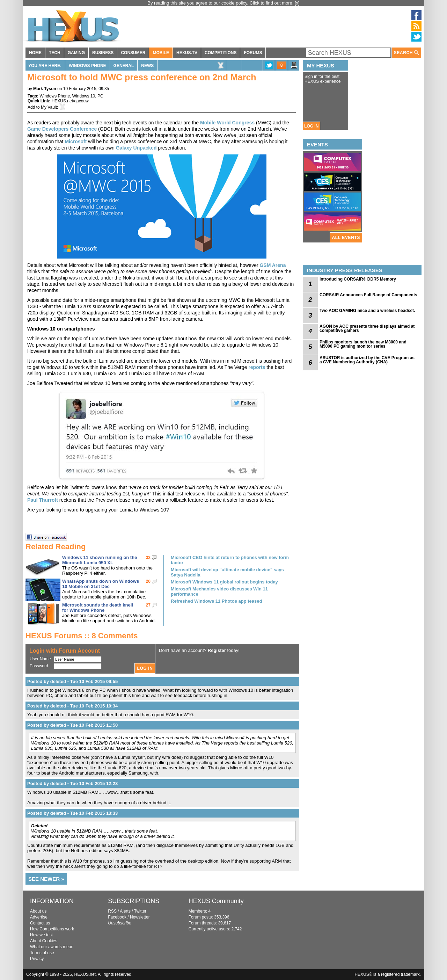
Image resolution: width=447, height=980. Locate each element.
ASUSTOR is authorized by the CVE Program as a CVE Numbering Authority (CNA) (367, 360)
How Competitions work (52, 929)
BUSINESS (103, 53)
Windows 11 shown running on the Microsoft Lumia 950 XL (100, 560)
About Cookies (44, 941)
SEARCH (406, 53)
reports (257, 367)
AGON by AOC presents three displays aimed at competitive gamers (367, 328)
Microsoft (76, 141)
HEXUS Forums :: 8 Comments (82, 636)
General (124, 66)
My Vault (49, 107)
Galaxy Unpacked (136, 148)
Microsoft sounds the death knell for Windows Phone (98, 608)
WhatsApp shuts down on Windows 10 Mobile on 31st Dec (101, 584)
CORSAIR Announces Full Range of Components (368, 295)
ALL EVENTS (346, 238)
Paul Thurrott (43, 500)
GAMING (76, 53)
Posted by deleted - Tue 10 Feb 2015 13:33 (72, 813)
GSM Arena (273, 265)
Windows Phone (87, 66)
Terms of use (42, 953)
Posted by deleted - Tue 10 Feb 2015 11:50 (72, 725)
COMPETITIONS (221, 53)
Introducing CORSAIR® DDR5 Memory (358, 279)
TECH (55, 53)
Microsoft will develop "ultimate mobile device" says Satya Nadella (227, 572)
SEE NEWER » (46, 879)
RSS (112, 911)
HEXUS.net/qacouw (70, 101)
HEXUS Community (216, 901)
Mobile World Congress (227, 123)
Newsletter (140, 917)
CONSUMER (133, 53)
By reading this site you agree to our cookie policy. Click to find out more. (221, 3)
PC (100, 96)
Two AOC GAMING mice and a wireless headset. (367, 311)
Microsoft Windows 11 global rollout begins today (224, 582)
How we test (41, 935)
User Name (40, 659)
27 (148, 605)
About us (38, 911)
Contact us (40, 923)
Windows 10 (84, 96)
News (147, 66)
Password (39, 666)
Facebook (117, 917)
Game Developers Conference (62, 129)
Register (217, 650)
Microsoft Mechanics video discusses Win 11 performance (219, 591)
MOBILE (161, 53)
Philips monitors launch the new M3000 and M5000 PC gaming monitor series (363, 344)
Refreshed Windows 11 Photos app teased (216, 601)
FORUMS (253, 53)
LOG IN (311, 126)
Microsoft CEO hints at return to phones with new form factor (230, 560)
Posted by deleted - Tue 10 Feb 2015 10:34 (72, 706)
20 (148, 581)
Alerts (125, 911)
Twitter (140, 911)
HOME (35, 53)
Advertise (39, 917)
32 (148, 558)
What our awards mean (52, 947)
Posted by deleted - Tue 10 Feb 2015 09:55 (72, 681)
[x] (297, 3)
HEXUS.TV (187, 53)
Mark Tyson (45, 89)
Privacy (37, 959)
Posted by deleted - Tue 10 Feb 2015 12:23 (72, 783)
